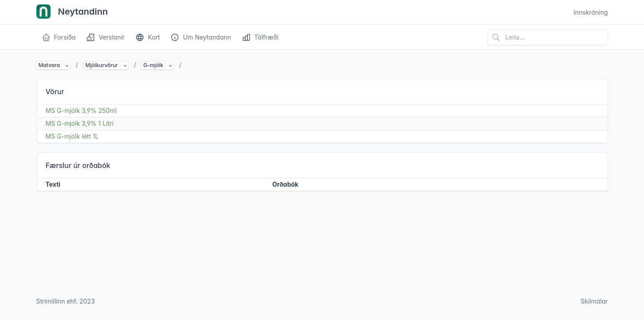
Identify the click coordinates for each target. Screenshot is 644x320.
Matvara (49, 65)
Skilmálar (594, 301)
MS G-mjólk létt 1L (72, 136)
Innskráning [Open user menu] (591, 12)
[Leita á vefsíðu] (548, 37)
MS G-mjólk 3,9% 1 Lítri (80, 123)
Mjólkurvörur (101, 65)
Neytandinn (72, 12)
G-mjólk (153, 65)
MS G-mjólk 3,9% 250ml (81, 110)
